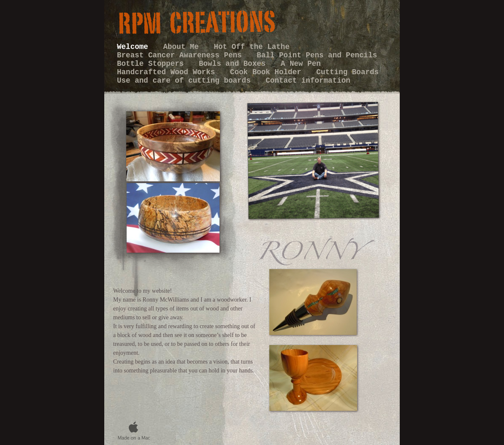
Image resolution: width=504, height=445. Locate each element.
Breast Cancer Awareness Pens (182, 55)
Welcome (135, 47)
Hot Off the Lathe (252, 47)
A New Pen (301, 64)
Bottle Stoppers (153, 64)
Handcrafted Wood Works (168, 72)
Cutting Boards (347, 72)
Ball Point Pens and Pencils (317, 55)
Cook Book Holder (268, 72)
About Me (183, 47)
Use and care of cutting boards (186, 81)
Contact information (308, 81)
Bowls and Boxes (234, 64)
